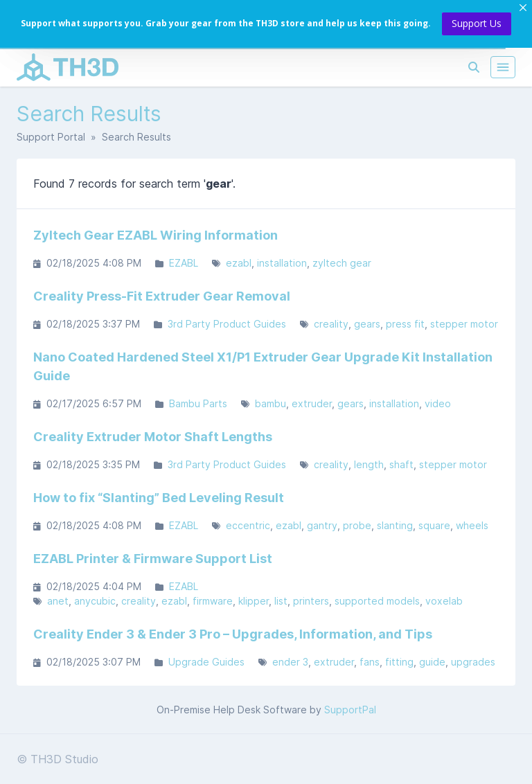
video (438, 403)
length (369, 464)
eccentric (248, 525)
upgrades (473, 662)
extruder (312, 403)
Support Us (477, 23)
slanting (395, 525)
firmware (213, 601)
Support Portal (51, 137)
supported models (377, 601)
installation (282, 263)
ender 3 (290, 662)
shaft (401, 464)
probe (357, 525)
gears (367, 324)
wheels (472, 525)
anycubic (95, 601)
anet (58, 601)
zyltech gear (342, 263)
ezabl (239, 263)
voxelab (444, 601)
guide (432, 662)
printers (311, 601)
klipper (254, 601)
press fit (405, 324)
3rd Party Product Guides (227, 324)
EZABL (184, 263)
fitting (399, 662)
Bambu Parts (198, 403)
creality (331, 324)
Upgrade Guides (206, 662)
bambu (271, 403)
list (281, 601)
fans (370, 662)
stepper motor (464, 324)
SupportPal (350, 710)
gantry (322, 525)
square (434, 525)
